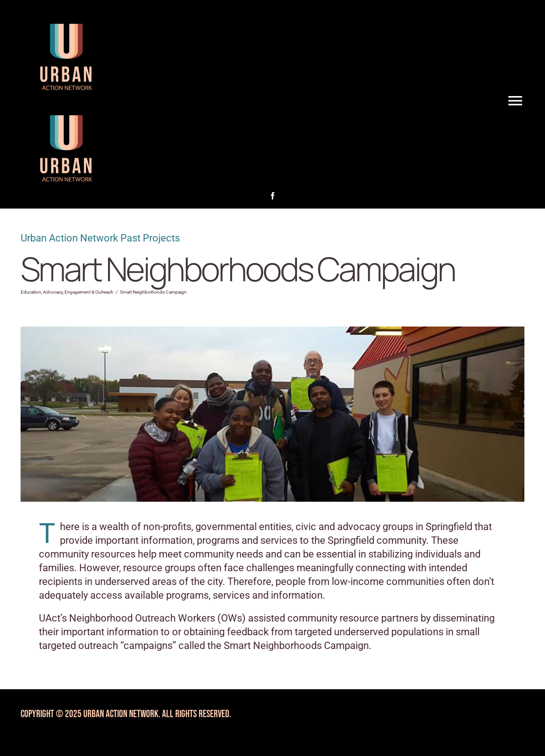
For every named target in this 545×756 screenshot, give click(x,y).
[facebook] (273, 196)
